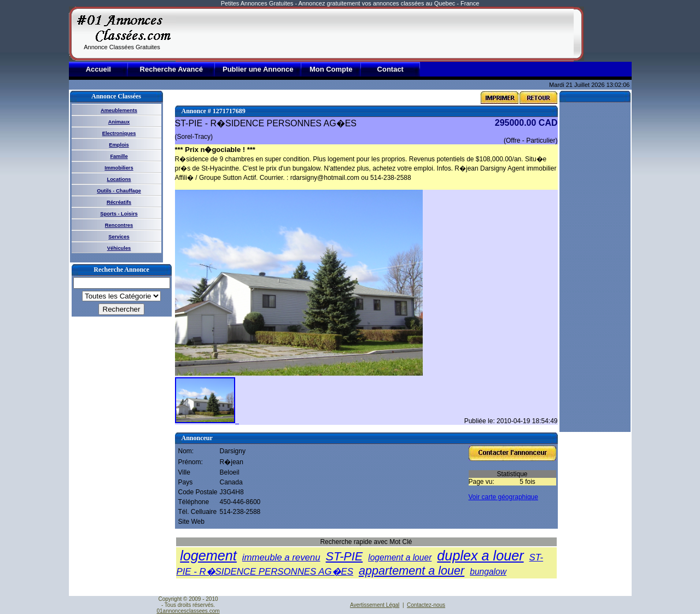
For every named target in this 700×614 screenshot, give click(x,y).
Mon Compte (331, 69)
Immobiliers (119, 168)
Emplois (119, 145)
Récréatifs (119, 202)
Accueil (98, 69)
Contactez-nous (426, 605)
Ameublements (119, 110)
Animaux (119, 122)
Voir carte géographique (503, 497)
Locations (119, 179)
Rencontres (119, 225)
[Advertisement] (375, 34)
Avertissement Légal (375, 605)
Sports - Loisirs (119, 214)
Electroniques (119, 133)
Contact (390, 69)
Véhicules (119, 248)
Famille (119, 156)
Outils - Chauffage (119, 191)
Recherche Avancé (171, 69)
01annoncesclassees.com (188, 611)
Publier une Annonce (258, 69)
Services (119, 237)
